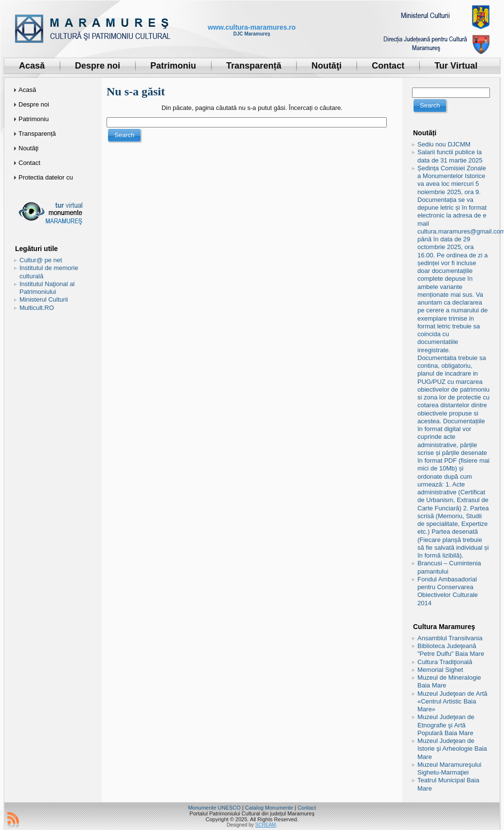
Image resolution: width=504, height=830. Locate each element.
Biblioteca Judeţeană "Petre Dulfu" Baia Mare (451, 650)
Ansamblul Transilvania (450, 638)
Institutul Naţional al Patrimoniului (47, 288)
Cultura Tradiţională (445, 662)
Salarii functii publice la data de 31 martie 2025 (450, 156)
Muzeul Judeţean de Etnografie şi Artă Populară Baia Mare (446, 725)
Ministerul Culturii (44, 299)
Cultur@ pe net (41, 260)
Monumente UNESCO (214, 808)
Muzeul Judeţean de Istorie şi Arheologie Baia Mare (452, 749)
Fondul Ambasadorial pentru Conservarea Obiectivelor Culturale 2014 (448, 591)
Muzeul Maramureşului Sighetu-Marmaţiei (450, 768)
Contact (307, 808)
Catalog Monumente (269, 808)
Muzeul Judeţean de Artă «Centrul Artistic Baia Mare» (452, 702)
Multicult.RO (37, 308)
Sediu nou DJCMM (444, 144)
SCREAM (265, 825)
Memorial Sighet (440, 670)
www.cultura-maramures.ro (252, 27)
